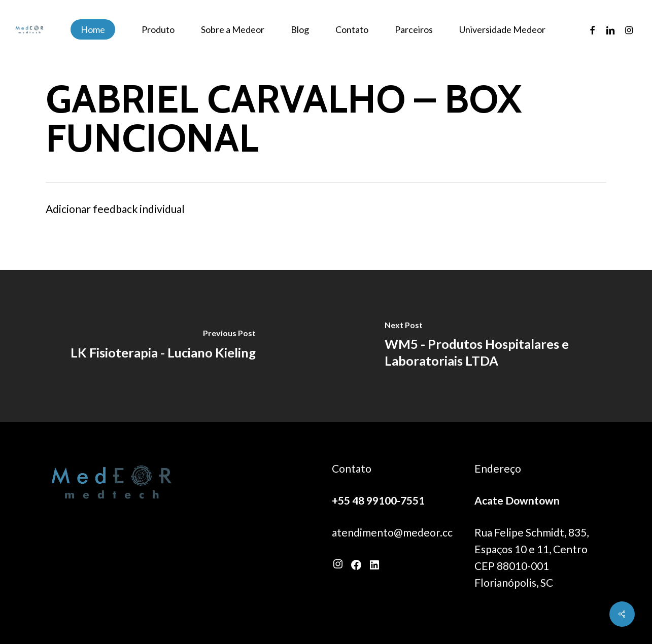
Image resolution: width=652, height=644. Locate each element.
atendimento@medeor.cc (392, 532)
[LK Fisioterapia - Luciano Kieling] (163, 346)
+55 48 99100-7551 (378, 500)
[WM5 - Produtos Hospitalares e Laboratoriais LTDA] (489, 346)
